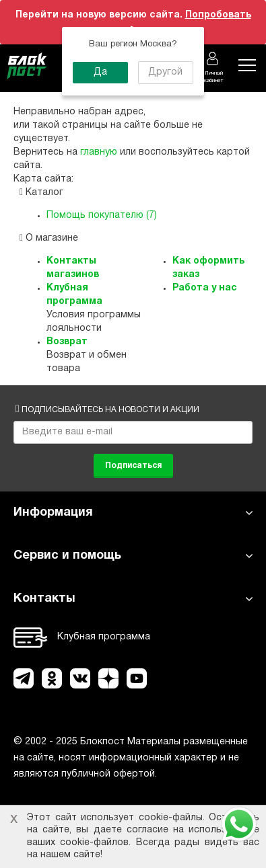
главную (99, 152)
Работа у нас (205, 288)
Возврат (67, 342)
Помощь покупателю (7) (102, 215)
